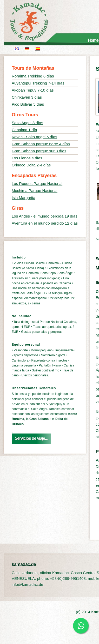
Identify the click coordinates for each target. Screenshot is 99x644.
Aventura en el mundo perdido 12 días (45, 223)
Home (93, 40)
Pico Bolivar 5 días (28, 104)
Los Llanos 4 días (27, 158)
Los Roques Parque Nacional (37, 183)
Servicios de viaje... (31, 438)
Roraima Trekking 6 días (33, 76)
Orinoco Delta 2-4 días (31, 165)
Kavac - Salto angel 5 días (34, 137)
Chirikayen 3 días (27, 97)
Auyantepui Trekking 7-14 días (38, 83)
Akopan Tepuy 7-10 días (33, 90)
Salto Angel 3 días (27, 123)
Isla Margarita (24, 198)
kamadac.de (36, 22)
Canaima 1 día (24, 130)
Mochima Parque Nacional (35, 191)
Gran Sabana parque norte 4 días (41, 144)
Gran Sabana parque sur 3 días (39, 151)
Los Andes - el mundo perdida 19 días (45, 216)
